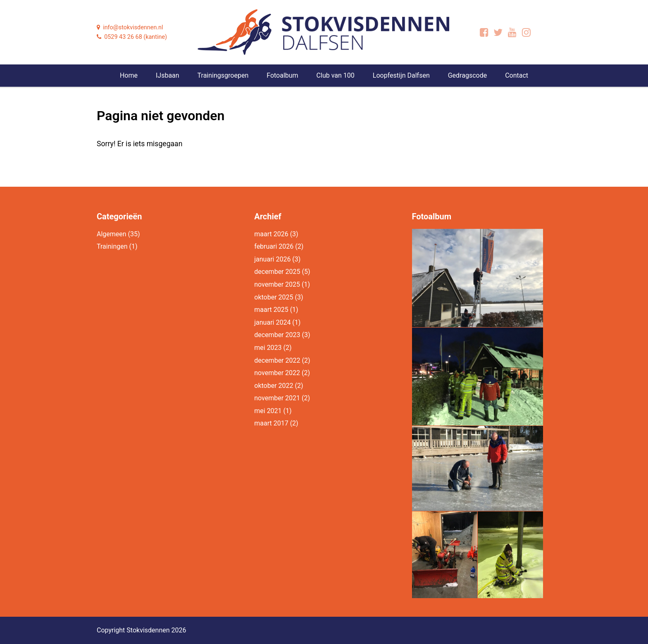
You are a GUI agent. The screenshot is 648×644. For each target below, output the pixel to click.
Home (129, 75)
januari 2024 (272, 322)
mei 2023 (268, 348)
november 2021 (277, 398)
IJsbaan (168, 75)
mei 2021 (268, 411)
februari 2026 (274, 246)
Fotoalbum (282, 75)
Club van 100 (336, 75)
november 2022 (277, 373)
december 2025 (277, 272)
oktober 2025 (274, 297)
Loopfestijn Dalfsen (401, 75)
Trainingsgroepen (223, 75)
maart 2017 (271, 423)
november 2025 (277, 284)
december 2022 (277, 360)
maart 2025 (271, 310)
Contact (517, 75)
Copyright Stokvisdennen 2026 (141, 630)
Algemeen (112, 234)
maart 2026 (271, 234)
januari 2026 (272, 259)
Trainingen (112, 246)
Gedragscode (467, 75)
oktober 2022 (274, 386)
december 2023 (277, 335)
